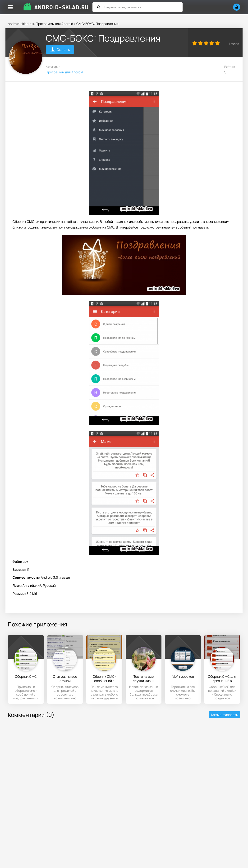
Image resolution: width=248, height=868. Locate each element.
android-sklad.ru (20, 24)
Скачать (60, 50)
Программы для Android (54, 24)
